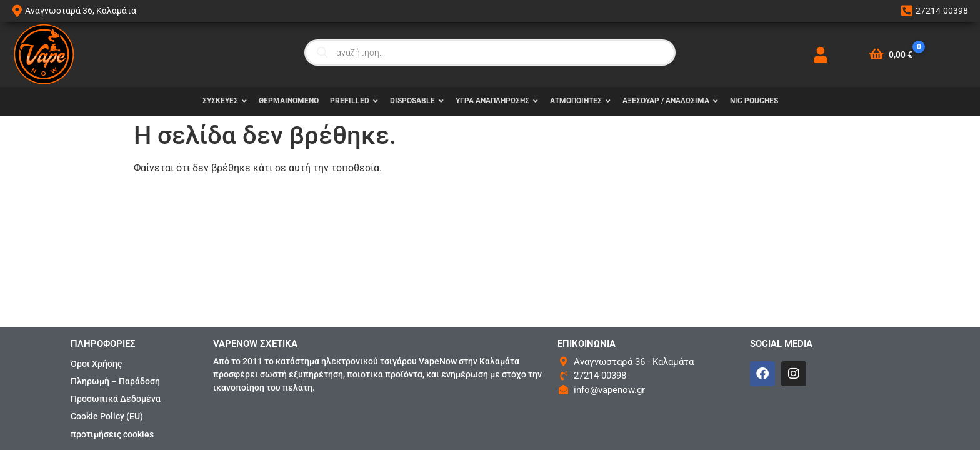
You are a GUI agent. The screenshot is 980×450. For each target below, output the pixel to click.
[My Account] (820, 55)
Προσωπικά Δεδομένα (116, 399)
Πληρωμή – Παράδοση (115, 381)
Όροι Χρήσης (96, 364)
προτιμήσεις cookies (112, 434)
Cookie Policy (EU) (107, 416)
